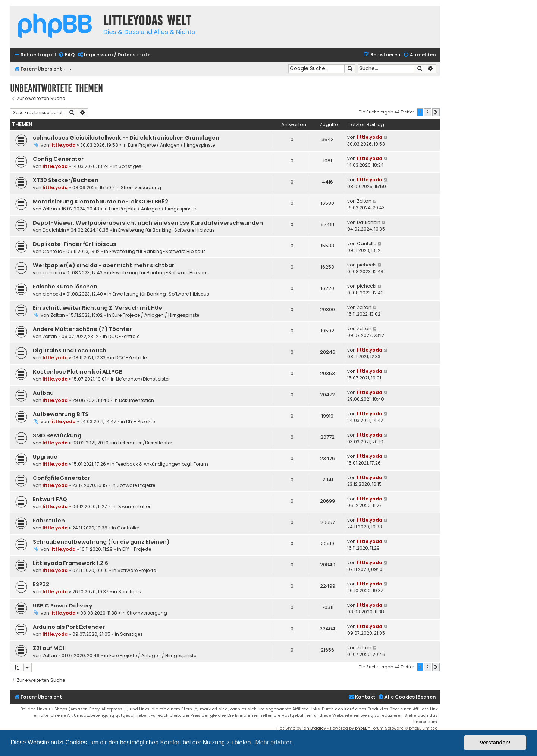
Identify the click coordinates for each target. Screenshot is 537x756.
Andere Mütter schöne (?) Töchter (82, 329)
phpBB (361, 728)
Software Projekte (136, 485)
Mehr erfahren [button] (274, 742)
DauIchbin (54, 230)
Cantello (52, 251)
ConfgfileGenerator (61, 478)
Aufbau (43, 393)
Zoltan (50, 209)
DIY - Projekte (140, 421)
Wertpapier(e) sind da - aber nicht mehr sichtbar (103, 265)
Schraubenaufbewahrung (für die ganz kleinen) (101, 542)
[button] (436, 112)
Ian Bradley (314, 728)
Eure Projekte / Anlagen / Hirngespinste (171, 145)
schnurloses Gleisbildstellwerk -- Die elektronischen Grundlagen (126, 138)
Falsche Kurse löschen (65, 287)
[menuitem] (66, 55)
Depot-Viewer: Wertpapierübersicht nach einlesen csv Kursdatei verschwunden (148, 223)
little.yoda (63, 145)
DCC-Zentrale (124, 336)
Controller (128, 528)
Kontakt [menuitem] (362, 697)
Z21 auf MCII (49, 648)
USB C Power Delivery (63, 606)
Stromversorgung (141, 188)
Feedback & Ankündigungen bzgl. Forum (162, 464)
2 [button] (428, 112)
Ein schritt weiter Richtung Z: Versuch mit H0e (98, 308)
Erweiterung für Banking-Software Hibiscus (167, 230)
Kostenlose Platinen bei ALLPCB (78, 372)
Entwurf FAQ (50, 499)
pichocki (52, 273)
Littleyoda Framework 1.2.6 (70, 563)
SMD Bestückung (57, 435)
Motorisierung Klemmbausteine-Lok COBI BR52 (101, 202)
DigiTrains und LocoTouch (70, 350)
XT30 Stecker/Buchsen (66, 180)
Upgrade (45, 457)
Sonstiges (130, 166)
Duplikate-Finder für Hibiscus (75, 244)
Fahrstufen (49, 521)
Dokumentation (136, 400)
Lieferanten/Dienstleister (143, 379)
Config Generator (58, 159)
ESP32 (41, 584)
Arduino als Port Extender (69, 627)
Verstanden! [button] (495, 743)
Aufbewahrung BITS (61, 414)
